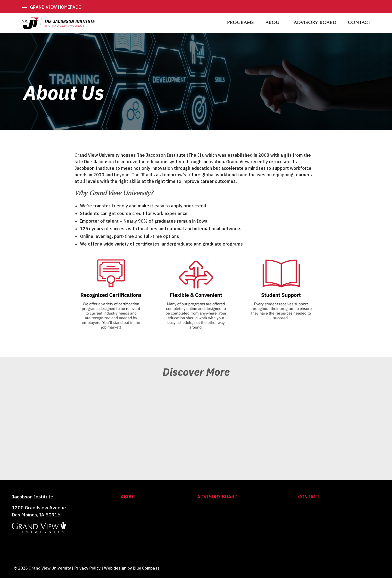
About (128, 497)
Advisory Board (217, 497)
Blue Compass (146, 568)
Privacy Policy (88, 568)
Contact (309, 497)
